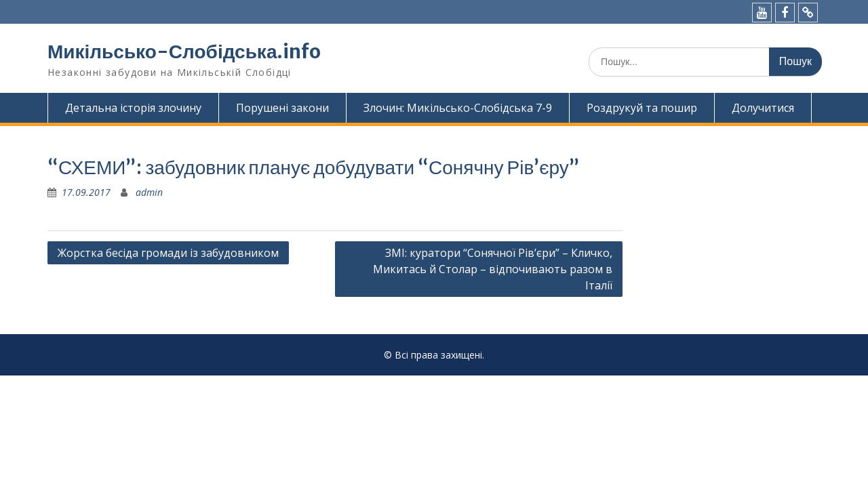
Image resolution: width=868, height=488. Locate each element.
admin (149, 192)
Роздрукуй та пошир (642, 108)
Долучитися (763, 108)
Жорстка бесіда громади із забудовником (168, 253)
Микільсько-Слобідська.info (184, 52)
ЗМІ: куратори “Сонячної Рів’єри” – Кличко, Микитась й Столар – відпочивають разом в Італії (493, 269)
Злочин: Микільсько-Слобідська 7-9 (458, 108)
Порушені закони (282, 108)
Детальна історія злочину (133, 108)
